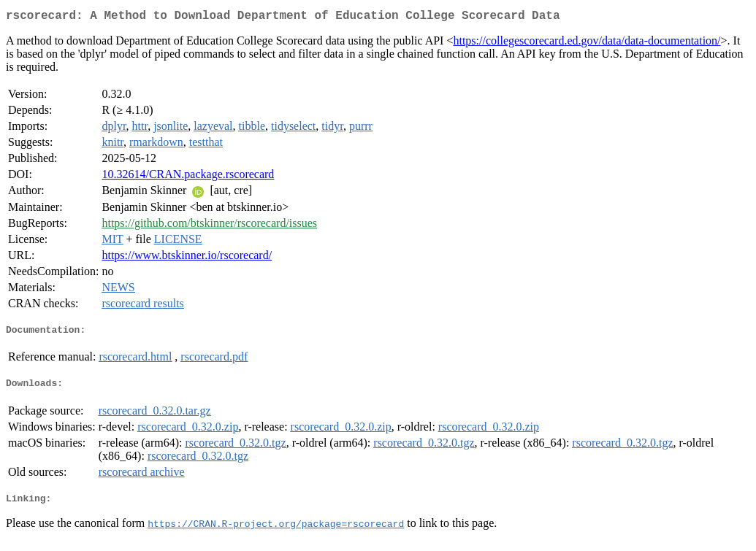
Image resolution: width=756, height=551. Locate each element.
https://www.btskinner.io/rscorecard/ (187, 258)
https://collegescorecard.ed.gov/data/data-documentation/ (587, 43)
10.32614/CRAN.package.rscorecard (188, 177)
